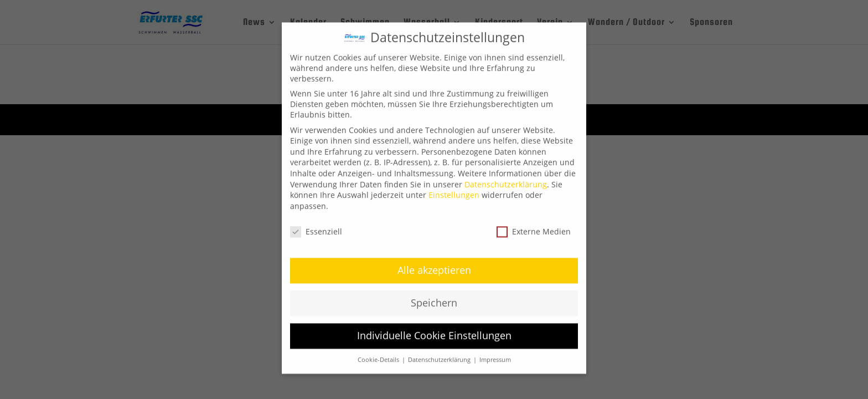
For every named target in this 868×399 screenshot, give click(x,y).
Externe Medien (534, 224)
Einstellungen (454, 188)
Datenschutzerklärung (506, 177)
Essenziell (316, 224)
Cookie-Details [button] (379, 353)
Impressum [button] (495, 353)
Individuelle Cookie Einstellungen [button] (434, 329)
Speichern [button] (434, 296)
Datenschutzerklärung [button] (440, 353)
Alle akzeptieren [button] (434, 263)
